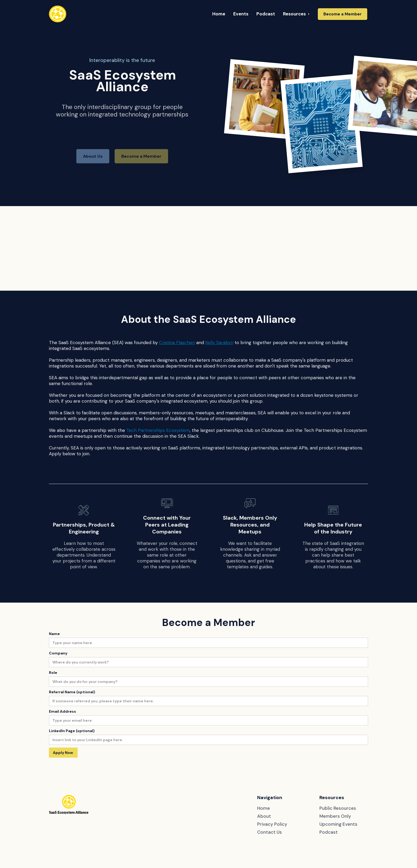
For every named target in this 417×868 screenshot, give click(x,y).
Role (53, 673)
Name (54, 634)
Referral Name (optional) (72, 692)
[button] (219, 14)
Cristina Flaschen (177, 343)
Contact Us (270, 832)
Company (58, 653)
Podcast (329, 832)
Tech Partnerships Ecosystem (158, 430)
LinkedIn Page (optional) (72, 731)
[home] (58, 14)
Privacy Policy (272, 824)
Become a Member (343, 14)
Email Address (62, 711)
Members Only (335, 816)
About (264, 816)
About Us (93, 166)
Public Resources (338, 808)
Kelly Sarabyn (219, 343)
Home (264, 808)
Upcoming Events (338, 824)
